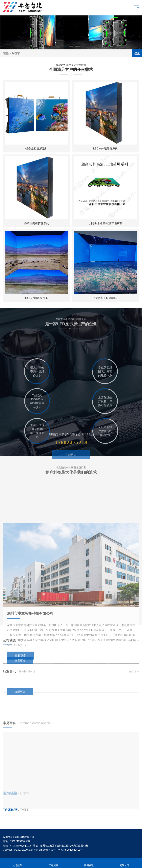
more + (134, 647)
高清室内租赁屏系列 (36, 228)
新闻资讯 (89, 863)
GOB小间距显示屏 (36, 302)
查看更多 (20, 668)
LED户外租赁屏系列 (105, 153)
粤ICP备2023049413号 (70, 850)
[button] (65, 46)
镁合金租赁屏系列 (36, 153)
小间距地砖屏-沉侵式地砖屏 (106, 228)
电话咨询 (18, 863)
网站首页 (124, 863)
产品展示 (53, 863)
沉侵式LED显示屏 (105, 302)
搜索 (137, 53)
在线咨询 (71, 464)
